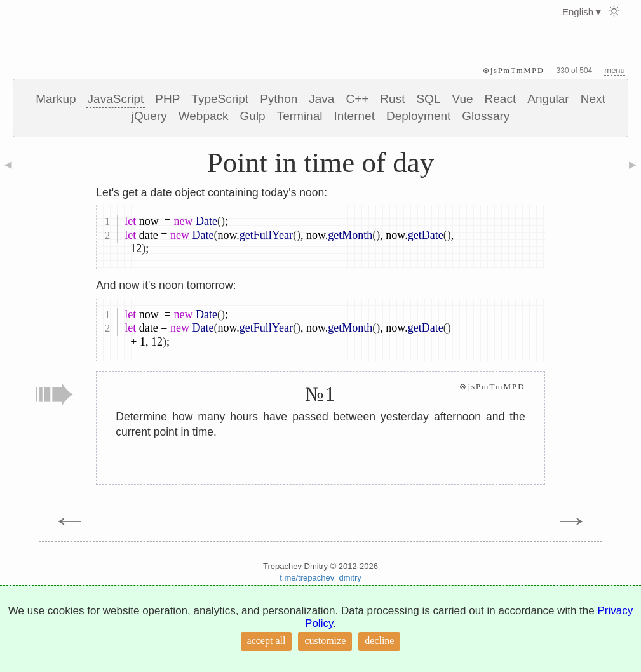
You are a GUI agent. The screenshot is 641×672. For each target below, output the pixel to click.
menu (615, 70)
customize (325, 641)
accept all (267, 641)
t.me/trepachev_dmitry (320, 578)
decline (379, 641)
